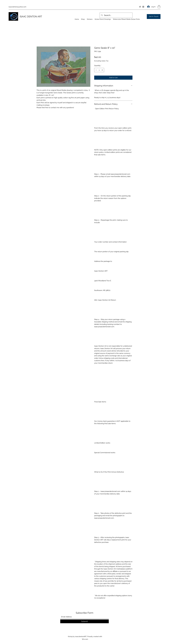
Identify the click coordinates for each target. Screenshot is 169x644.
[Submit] (84, 621)
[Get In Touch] (154, 17)
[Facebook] (140, 7)
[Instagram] (143, 7)
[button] (159, 7)
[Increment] (102, 70)
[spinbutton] (99, 70)
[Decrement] (96, 70)
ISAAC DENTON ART (31, 16)
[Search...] (116, 15)
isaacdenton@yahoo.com (17, 7)
